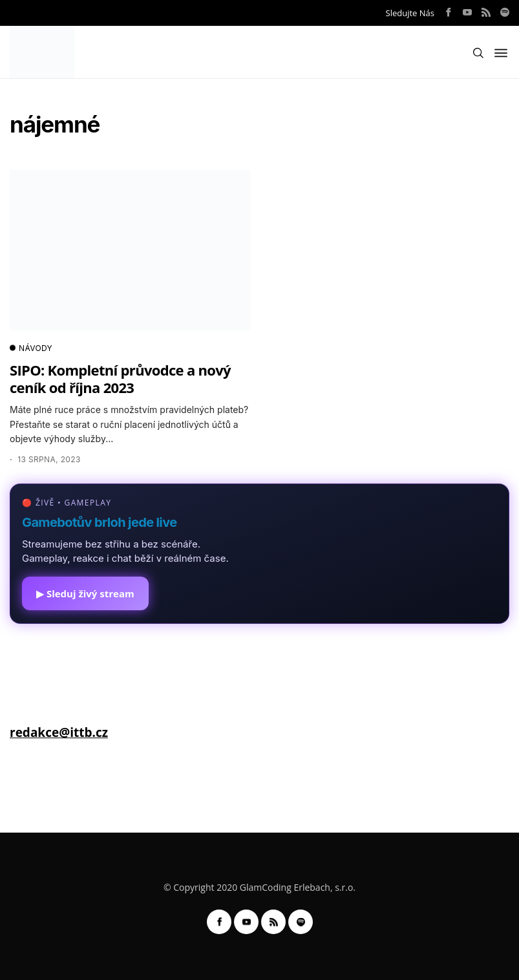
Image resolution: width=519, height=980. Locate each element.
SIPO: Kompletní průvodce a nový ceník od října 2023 (120, 378)
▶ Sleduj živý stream (85, 593)
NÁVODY (31, 348)
